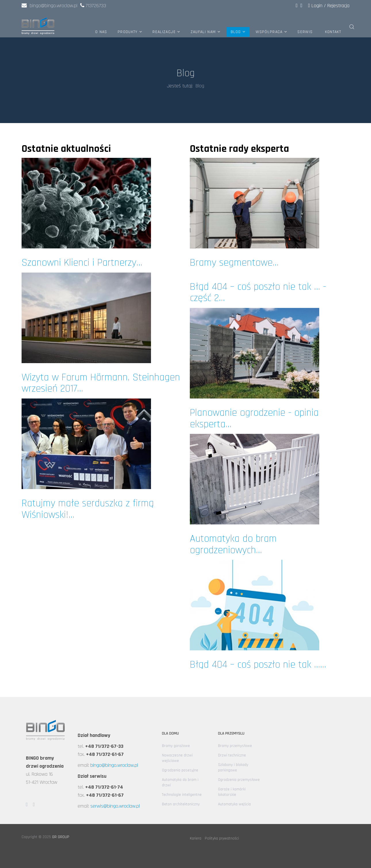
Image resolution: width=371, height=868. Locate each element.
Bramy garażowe (176, 746)
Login (316, 6)
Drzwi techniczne (232, 755)
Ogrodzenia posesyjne (180, 770)
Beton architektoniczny (181, 804)
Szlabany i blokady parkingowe (233, 768)
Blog (236, 32)
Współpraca (269, 32)
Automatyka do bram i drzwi (180, 782)
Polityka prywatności (222, 838)
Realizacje (164, 32)
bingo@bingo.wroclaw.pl (49, 6)
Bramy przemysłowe (235, 746)
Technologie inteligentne (182, 795)
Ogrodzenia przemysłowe (239, 780)
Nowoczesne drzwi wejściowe (177, 758)
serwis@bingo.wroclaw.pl (115, 806)
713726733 (96, 6)
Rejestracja (338, 6)
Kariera (196, 838)
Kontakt (333, 32)
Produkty (128, 32)
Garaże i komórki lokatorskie (232, 792)
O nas (101, 32)
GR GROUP (61, 837)
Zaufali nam (203, 32)
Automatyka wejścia (234, 804)
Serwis (305, 32)
